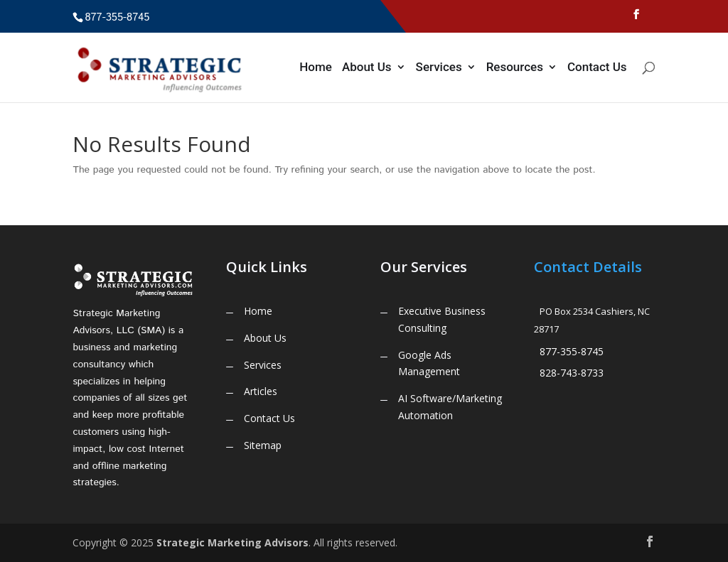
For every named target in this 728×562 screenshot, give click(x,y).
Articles (261, 391)
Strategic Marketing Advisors (232, 542)
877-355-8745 (572, 351)
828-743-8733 (572, 373)
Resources (515, 68)
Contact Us (597, 68)
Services (439, 68)
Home (316, 68)
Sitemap (263, 445)
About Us (367, 68)
